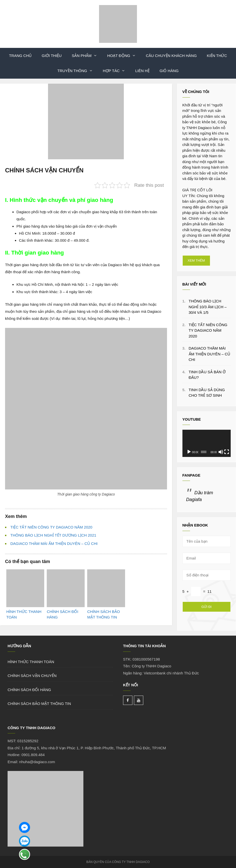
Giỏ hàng (169, 71)
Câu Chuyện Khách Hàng (171, 56)
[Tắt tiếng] (221, 452)
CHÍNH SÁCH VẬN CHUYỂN (32, 676)
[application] (207, 443)
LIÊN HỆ (142, 71)
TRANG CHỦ (20, 56)
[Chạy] (189, 452)
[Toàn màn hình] (227, 452)
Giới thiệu (52, 56)
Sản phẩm (87, 56)
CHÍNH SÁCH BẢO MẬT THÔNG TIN (39, 704)
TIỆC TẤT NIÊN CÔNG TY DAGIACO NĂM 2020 (51, 527)
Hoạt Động (124, 56)
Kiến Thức (217, 56)
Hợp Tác (116, 71)
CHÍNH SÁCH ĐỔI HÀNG (29, 690)
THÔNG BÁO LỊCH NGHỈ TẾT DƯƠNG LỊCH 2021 (53, 535)
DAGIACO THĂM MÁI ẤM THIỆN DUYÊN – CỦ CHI (54, 544)
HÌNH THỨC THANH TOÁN (31, 662)
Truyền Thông (78, 71)
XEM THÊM (196, 260)
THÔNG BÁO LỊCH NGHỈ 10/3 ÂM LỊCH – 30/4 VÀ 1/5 (208, 307)
